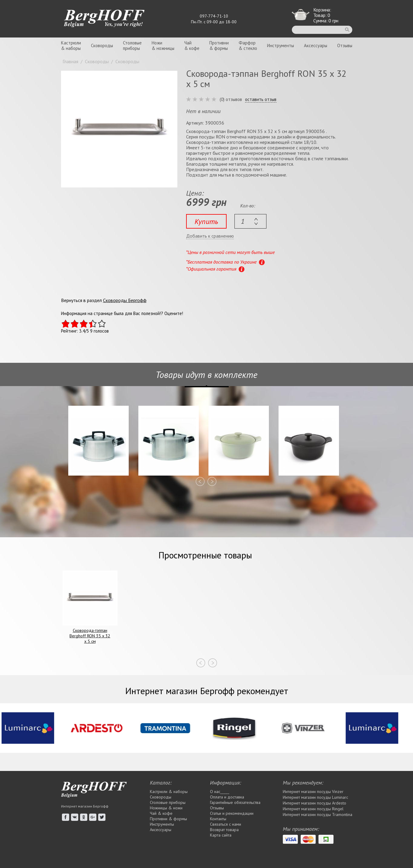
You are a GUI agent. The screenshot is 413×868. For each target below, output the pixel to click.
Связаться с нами (226, 824)
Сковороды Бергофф (125, 300)
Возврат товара (224, 830)
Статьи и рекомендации (232, 813)
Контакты (218, 819)
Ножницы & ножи (166, 808)
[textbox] (250, 221)
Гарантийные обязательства (235, 802)
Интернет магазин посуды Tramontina (318, 814)
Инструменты (281, 46)
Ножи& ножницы (163, 46)
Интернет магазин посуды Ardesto (315, 803)
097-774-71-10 (214, 16)
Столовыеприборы (132, 46)
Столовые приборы (168, 802)
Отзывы (345, 46)
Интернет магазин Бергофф (85, 806)
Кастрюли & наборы (169, 792)
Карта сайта (221, 835)
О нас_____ (220, 792)
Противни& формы (219, 46)
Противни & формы (168, 819)
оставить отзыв (261, 99)
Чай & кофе (161, 813)
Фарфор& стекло (248, 46)
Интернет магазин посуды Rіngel (313, 809)
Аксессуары (316, 46)
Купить (206, 221)
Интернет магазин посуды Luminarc (315, 797)
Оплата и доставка (227, 797)
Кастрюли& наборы (71, 46)
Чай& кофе (192, 46)
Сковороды (102, 46)
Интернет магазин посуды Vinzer (313, 792)
